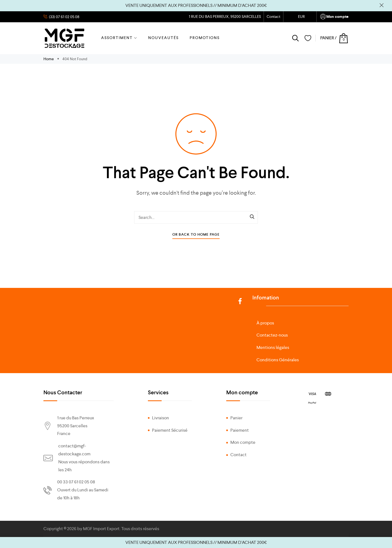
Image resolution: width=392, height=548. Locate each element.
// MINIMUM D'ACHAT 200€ (240, 5)
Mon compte (334, 17)
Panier (236, 418)
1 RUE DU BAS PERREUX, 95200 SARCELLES (224, 16)
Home (49, 59)
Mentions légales (273, 347)
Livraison (161, 418)
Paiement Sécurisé (170, 430)
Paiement (240, 430)
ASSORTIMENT (119, 38)
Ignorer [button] (382, 5)
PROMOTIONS (205, 38)
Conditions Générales (278, 360)
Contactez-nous (272, 335)
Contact (274, 16)
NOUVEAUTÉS (163, 38)
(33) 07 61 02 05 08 (64, 17)
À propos (265, 323)
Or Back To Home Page (196, 234)
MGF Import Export (101, 529)
